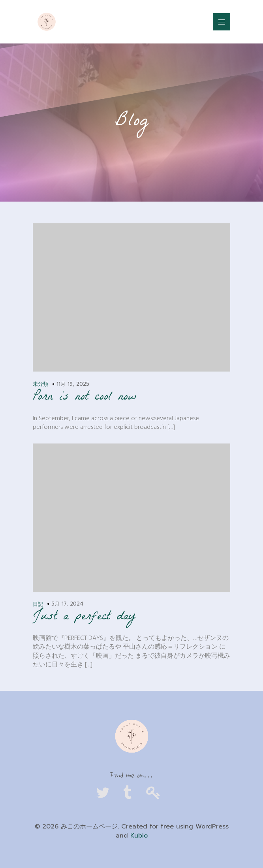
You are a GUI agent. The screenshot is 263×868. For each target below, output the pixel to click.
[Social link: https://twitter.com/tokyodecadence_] (106, 793)
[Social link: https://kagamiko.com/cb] (157, 793)
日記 (38, 604)
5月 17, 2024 (67, 604)
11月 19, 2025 (73, 384)
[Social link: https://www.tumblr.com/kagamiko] (131, 793)
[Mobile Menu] (222, 22)
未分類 (40, 384)
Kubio (139, 836)
